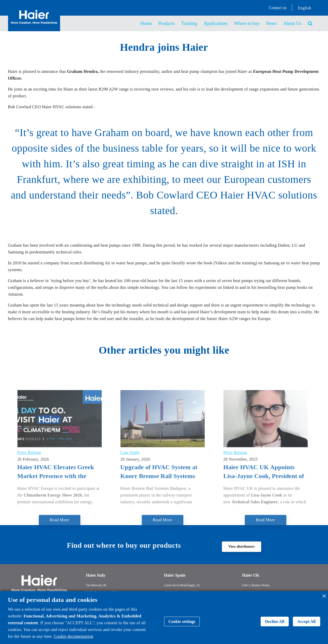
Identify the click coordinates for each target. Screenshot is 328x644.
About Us (292, 23)
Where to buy (247, 23)
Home (146, 23)
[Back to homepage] (34, 25)
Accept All (307, 621)
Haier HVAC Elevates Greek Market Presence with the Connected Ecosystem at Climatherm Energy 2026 (56, 530)
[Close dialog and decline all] (324, 594)
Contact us (278, 8)
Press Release (29, 510)
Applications (216, 23)
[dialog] (164, 618)
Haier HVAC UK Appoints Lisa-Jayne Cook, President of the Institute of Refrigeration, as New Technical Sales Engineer (264, 530)
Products (167, 23)
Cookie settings (182, 621)
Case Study (130, 510)
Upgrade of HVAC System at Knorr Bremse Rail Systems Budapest (159, 530)
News (271, 23)
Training (189, 23)
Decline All (275, 621)
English (304, 8)
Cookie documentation (74, 636)
